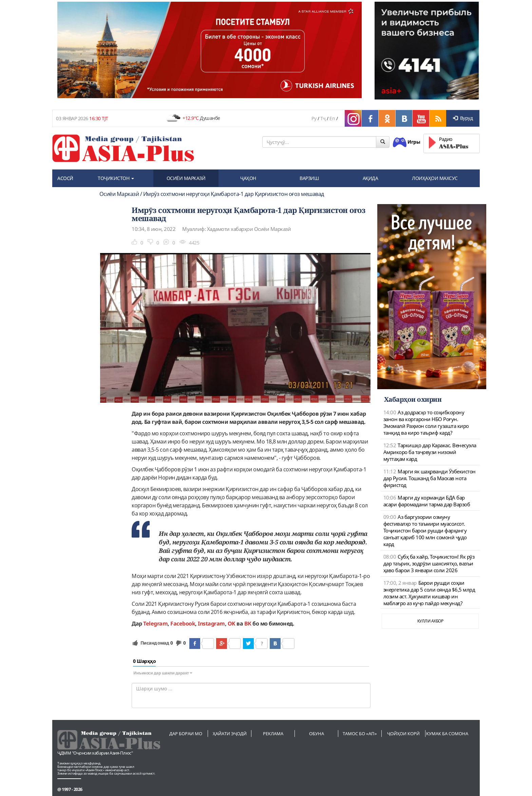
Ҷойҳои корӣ (403, 734)
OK (232, 623)
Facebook (183, 623)
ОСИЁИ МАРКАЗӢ (186, 178)
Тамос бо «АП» (360, 734)
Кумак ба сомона (447, 734)
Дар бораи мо (186, 734)
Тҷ (323, 118)
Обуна (317, 734)
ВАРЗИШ (309, 178)
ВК (248, 623)
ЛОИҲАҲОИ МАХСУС (435, 178)
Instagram (211, 623)
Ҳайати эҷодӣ (230, 734)
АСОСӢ (65, 178)
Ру (314, 118)
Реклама (273, 734)
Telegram (155, 623)
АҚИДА (370, 178)
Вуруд (463, 118)
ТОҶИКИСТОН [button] (116, 178)
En (332, 118)
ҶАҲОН (248, 178)
